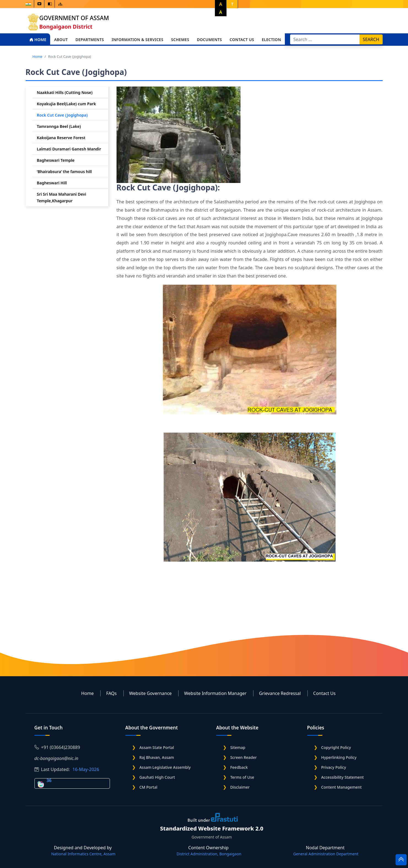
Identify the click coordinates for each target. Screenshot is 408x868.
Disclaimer (240, 787)
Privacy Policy (334, 767)
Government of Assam (74, 18)
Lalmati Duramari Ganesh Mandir (69, 149)
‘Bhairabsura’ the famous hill (64, 172)
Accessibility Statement (343, 777)
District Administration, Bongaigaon (209, 854)
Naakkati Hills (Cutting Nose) (65, 92)
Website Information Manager (215, 693)
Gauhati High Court (157, 777)
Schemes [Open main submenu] (180, 40)
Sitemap (238, 747)
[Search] (325, 39)
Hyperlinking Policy (339, 757)
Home (38, 40)
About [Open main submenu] (61, 40)
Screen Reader (244, 757)
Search (371, 39)
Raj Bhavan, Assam (157, 757)
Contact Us (324, 693)
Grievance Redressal (280, 693)
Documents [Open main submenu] (210, 40)
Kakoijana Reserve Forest (61, 138)
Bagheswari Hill (52, 183)
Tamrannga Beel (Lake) (59, 126)
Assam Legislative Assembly (165, 767)
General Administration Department (326, 854)
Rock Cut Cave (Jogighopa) (62, 115)
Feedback (239, 767)
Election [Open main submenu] (271, 40)
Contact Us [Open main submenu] (242, 40)
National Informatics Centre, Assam (83, 854)
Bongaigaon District (66, 27)
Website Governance (150, 693)
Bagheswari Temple (56, 160)
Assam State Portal (157, 747)
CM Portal (148, 787)
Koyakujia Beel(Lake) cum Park (67, 104)
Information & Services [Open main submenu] (137, 40)
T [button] (232, 4)
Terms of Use (242, 777)
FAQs (111, 693)
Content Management (341, 787)
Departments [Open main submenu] (90, 40)
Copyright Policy (336, 747)
